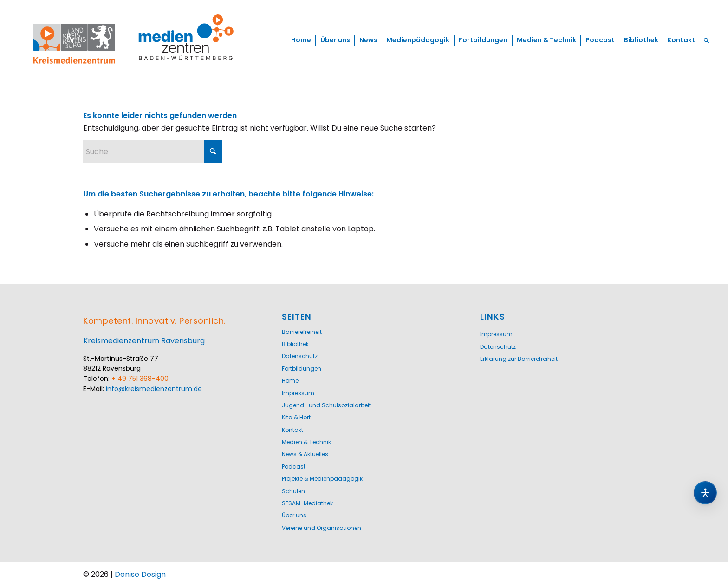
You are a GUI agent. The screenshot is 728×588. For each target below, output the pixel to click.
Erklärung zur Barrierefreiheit (519, 359)
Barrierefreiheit (302, 332)
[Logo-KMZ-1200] (134, 40)
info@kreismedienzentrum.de (154, 389)
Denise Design (140, 574)
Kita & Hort (296, 417)
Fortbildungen (302, 369)
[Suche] (707, 40)
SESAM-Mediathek (307, 503)
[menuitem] (301, 40)
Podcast (294, 467)
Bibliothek (295, 344)
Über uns (294, 515)
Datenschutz (300, 356)
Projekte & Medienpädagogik (322, 479)
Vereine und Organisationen (322, 528)
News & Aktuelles (305, 454)
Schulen (293, 491)
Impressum (298, 393)
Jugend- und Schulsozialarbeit (326, 405)
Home (290, 381)
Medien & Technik (306, 442)
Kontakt (292, 430)
